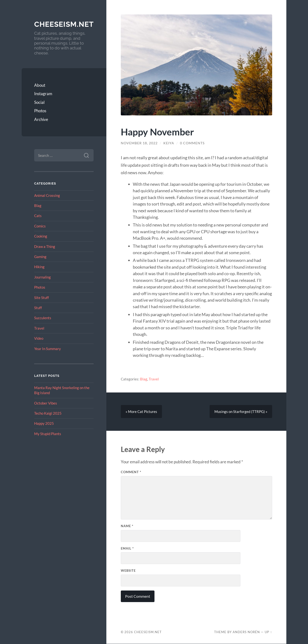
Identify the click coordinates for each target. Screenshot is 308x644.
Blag (38, 206)
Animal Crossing (47, 195)
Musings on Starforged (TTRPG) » (241, 412)
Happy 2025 (44, 423)
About (40, 85)
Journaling (42, 277)
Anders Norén (246, 632)
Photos (40, 111)
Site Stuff (42, 298)
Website (128, 571)
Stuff (38, 308)
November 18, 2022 (139, 143)
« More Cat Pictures (141, 412)
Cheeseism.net (64, 24)
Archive (41, 119)
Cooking (41, 236)
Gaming (40, 257)
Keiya (169, 143)
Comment (131, 472)
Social (39, 102)
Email (127, 548)
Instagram (43, 94)
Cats (38, 216)
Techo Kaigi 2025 (48, 413)
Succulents (43, 318)
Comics (40, 226)
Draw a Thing (45, 246)
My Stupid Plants (48, 434)
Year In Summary (48, 349)
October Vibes (46, 403)
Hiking (39, 267)
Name (127, 526)
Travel (39, 328)
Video (39, 338)
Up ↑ (268, 632)
